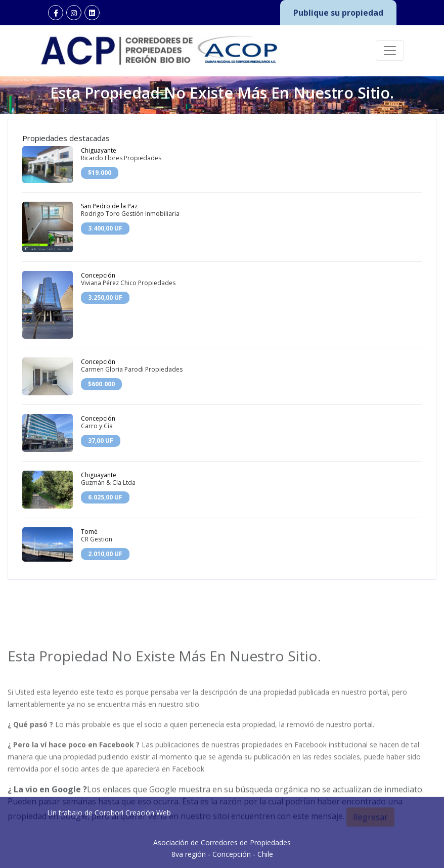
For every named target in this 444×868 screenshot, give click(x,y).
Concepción (98, 275)
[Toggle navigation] (390, 51)
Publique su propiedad (338, 13)
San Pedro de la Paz (109, 206)
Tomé (89, 532)
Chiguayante (99, 150)
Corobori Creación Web (133, 854)
